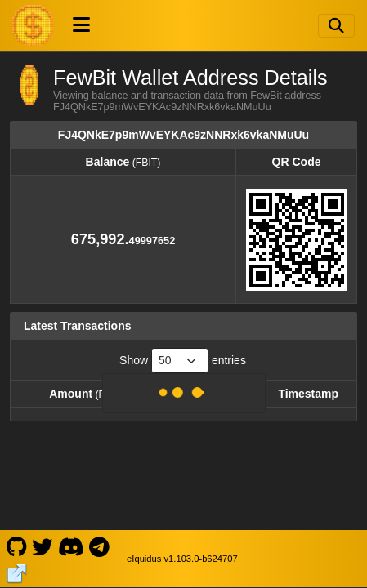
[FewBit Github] (16, 546)
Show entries (183, 361)
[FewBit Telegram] (100, 546)
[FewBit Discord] (71, 546)
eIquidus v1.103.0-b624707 (182, 559)
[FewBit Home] (33, 25)
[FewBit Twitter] (43, 546)
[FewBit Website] (17, 572)
